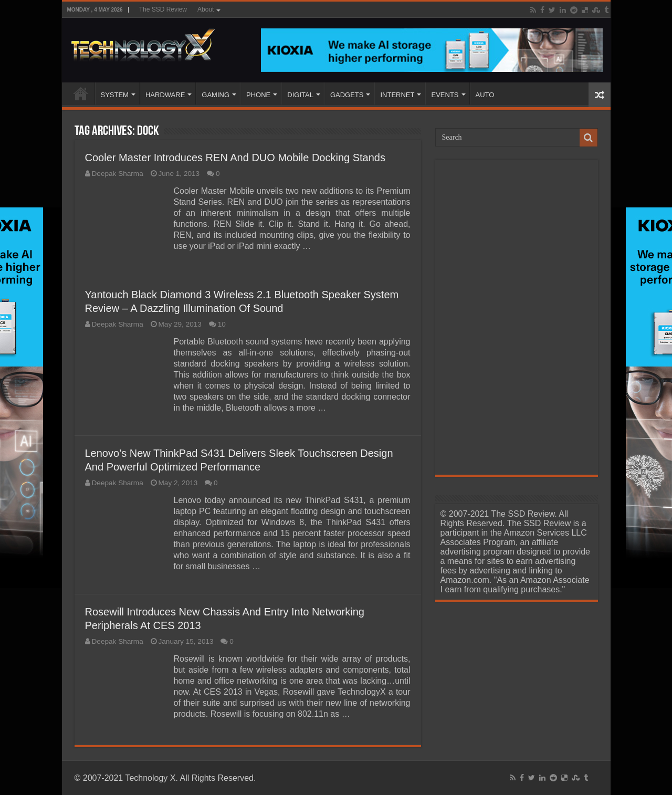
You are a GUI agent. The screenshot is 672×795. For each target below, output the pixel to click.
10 (222, 324)
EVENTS (445, 95)
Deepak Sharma (118, 174)
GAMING (216, 95)
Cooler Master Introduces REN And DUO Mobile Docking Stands (235, 158)
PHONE (258, 95)
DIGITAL (300, 95)
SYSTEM (115, 95)
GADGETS (347, 95)
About (206, 9)
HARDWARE (165, 95)
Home (81, 93)
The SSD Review (163, 9)
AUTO (485, 95)
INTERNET (397, 95)
